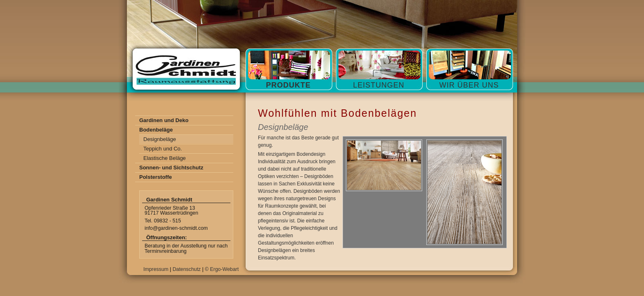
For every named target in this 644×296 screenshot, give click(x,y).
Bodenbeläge (156, 130)
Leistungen (378, 85)
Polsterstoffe (155, 177)
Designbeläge (160, 139)
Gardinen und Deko (164, 120)
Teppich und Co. (163, 149)
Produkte (288, 85)
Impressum (156, 269)
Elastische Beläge (164, 158)
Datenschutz (187, 269)
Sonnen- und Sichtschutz (171, 168)
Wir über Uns (469, 85)
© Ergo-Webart (222, 269)
